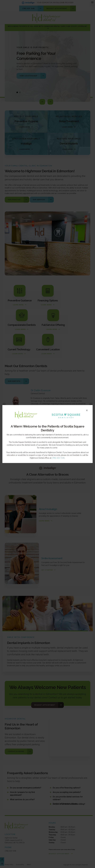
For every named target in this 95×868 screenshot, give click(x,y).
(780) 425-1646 (58, 458)
